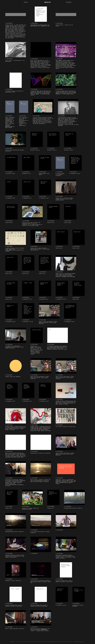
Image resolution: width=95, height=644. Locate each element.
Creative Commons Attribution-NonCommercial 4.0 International (50, 642)
